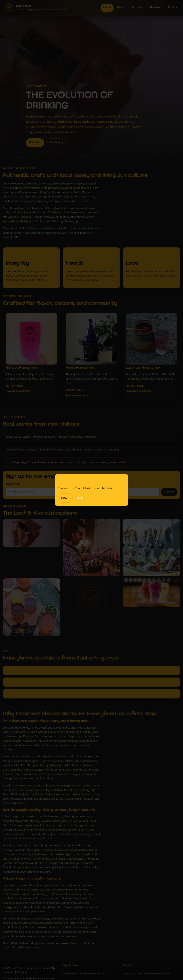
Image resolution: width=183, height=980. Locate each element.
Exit (80, 498)
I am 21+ (65, 498)
